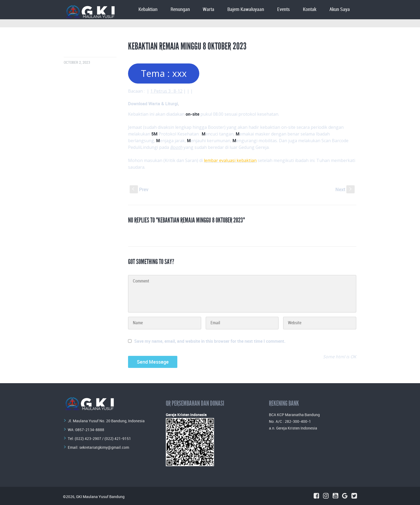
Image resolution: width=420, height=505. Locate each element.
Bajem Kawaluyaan (246, 10)
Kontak (310, 10)
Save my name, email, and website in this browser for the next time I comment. (210, 341)
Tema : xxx (164, 73)
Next (345, 189)
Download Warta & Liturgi (153, 104)
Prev (139, 189)
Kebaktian (148, 10)
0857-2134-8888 (90, 430)
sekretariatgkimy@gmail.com (104, 447)
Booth (176, 147)
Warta (209, 10)
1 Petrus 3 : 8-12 (166, 91)
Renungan (180, 10)
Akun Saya (340, 10)
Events (284, 10)
